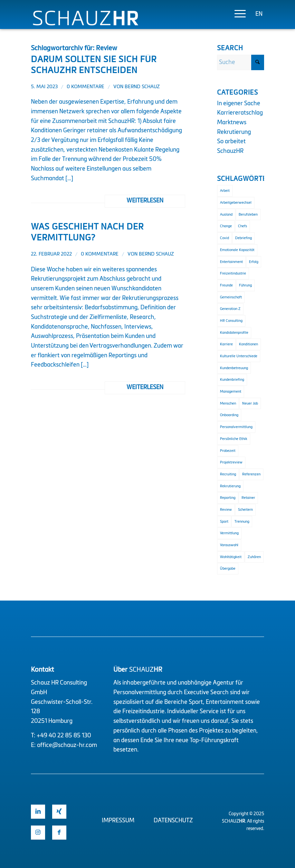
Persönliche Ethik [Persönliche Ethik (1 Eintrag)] (234, 439)
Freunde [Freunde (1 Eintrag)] (226, 285)
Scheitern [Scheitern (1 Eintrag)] (245, 510)
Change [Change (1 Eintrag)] (226, 226)
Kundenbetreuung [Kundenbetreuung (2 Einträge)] (234, 368)
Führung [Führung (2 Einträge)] (245, 285)
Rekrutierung (234, 132)
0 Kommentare (86, 87)
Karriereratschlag (240, 113)
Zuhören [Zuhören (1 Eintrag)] (254, 557)
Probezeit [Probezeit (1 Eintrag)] (228, 451)
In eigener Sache (239, 104)
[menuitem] (237, 14)
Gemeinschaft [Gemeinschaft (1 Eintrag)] (231, 297)
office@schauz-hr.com (67, 745)
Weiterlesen (145, 201)
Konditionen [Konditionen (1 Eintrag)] (248, 344)
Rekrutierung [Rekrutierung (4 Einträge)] (230, 486)
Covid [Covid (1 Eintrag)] (224, 238)
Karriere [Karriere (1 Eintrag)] (226, 344)
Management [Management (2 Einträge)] (231, 392)
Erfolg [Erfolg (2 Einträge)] (254, 262)
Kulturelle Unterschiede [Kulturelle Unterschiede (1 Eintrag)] (239, 356)
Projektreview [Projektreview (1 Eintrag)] (231, 462)
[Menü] (237, 14)
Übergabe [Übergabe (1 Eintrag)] (228, 569)
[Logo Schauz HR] (86, 25)
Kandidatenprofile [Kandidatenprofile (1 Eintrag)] (234, 333)
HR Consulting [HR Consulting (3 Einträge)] (231, 321)
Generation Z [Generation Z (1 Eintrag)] (230, 309)
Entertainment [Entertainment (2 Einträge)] (231, 262)
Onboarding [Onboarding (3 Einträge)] (229, 415)
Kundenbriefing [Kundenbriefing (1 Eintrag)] (232, 380)
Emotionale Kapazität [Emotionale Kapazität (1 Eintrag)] (237, 250)
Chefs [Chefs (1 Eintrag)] (243, 226)
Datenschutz (173, 821)
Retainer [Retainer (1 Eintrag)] (248, 498)
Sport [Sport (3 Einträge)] (224, 522)
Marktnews (232, 123)
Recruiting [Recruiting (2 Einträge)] (228, 474)
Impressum (118, 821)
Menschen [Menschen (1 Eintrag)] (228, 403)
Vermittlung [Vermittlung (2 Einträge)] (229, 533)
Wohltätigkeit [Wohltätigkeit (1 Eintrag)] (231, 557)
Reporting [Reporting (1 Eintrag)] (228, 498)
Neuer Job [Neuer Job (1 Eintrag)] (250, 403)
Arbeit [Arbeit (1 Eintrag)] (225, 191)
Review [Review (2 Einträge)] (226, 510)
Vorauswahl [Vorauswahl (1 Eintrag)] (229, 545)
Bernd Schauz (142, 87)
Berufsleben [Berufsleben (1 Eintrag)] (248, 215)
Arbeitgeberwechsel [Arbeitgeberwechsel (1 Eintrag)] (236, 203)
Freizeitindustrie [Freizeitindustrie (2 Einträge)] (233, 273)
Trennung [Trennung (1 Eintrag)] (242, 522)
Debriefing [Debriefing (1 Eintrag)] (243, 238)
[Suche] (241, 62)
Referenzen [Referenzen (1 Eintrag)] (251, 474)
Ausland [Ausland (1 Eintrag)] (226, 215)
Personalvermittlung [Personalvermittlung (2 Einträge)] (236, 427)
